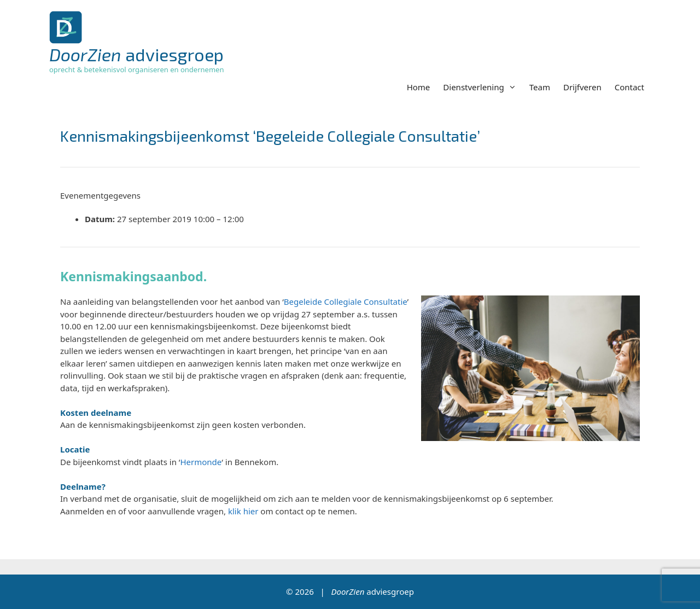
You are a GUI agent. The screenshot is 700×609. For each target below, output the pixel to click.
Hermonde (201, 462)
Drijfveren (582, 87)
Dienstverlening (483, 87)
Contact (629, 87)
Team (540, 87)
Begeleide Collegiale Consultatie (346, 301)
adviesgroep (136, 54)
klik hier (243, 511)
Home (419, 87)
